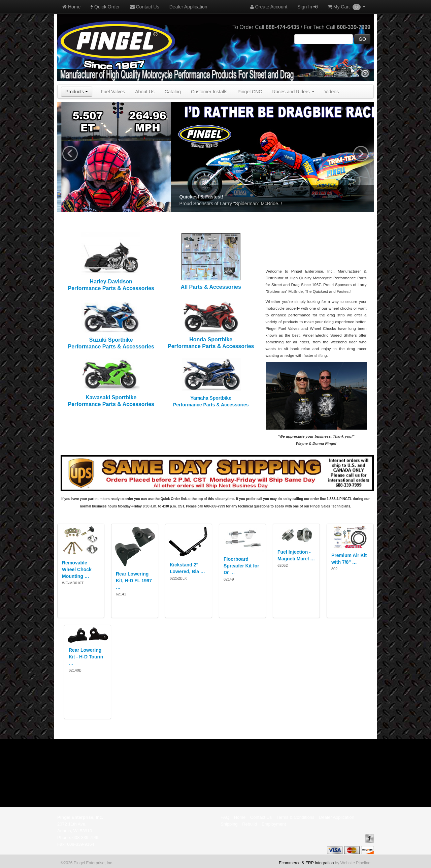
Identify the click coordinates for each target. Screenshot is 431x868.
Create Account (269, 7)
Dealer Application (188, 7)
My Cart (346, 7)
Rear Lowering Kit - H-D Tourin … (86, 657)
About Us (145, 92)
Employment (274, 824)
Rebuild (250, 824)
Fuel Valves (113, 92)
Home (71, 7)
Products (77, 92)
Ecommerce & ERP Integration (306, 863)
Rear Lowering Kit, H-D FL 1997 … (134, 581)
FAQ (225, 817)
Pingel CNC (250, 92)
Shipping (229, 824)
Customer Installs (209, 92)
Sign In (307, 7)
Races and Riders (293, 92)
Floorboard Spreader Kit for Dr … (241, 566)
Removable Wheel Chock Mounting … (77, 569)
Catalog (173, 92)
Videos (332, 92)
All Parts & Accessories (211, 287)
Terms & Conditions (295, 817)
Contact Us (145, 7)
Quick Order (105, 7)
